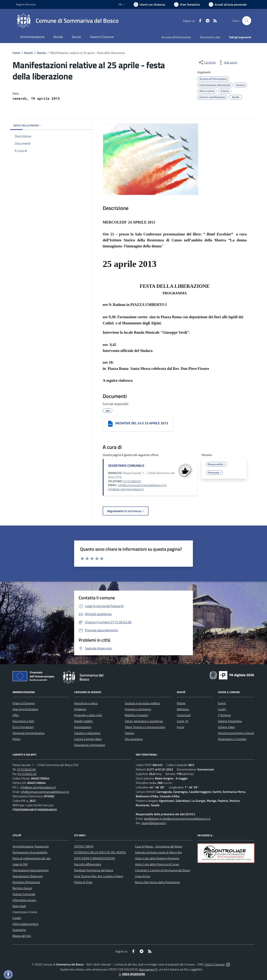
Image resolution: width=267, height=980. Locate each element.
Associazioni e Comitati (232, 739)
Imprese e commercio (138, 709)
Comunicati (184, 715)
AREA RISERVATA (131, 974)
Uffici (16, 715)
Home (16, 53)
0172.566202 (132, 481)
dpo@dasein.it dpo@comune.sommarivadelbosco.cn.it (177, 819)
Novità (28, 53)
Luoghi (222, 709)
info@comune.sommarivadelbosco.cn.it (142, 485)
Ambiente (80, 709)
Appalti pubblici (83, 721)
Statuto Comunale (24, 894)
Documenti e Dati (23, 721)
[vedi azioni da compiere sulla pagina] (228, 62)
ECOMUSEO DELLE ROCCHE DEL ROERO (100, 852)
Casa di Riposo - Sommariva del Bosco (159, 846)
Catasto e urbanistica (87, 733)
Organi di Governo (24, 703)
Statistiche (19, 930)
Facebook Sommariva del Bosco (94, 870)
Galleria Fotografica (230, 721)
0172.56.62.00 (26, 769)
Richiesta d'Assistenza (26, 882)
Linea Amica (143, 876)
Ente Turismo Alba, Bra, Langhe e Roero (99, 876)
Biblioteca (183, 709)
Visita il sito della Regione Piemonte (157, 858)
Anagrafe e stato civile (88, 715)
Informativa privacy (24, 900)
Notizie (41, 53)
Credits (17, 918)
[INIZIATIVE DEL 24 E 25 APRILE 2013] (110, 424)
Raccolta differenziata (88, 864)
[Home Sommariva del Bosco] (67, 21)
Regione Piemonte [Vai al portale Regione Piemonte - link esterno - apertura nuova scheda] (26, 4)
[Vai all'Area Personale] (228, 4)
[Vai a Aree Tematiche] (187, 4)
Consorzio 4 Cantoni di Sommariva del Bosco (163, 870)
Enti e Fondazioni (23, 727)
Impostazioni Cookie (25, 912)
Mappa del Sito (22, 936)
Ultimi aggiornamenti (25, 924)
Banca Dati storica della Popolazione (157, 882)
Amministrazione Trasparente (31, 846)
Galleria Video (226, 727)
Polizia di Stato (83, 882)
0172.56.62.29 (27, 774)
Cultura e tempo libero (88, 739)
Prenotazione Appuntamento (31, 870)
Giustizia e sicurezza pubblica (142, 703)
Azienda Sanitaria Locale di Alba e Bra (158, 852)
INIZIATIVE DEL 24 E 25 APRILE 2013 (142, 423)
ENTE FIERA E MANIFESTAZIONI (95, 858)
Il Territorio (224, 715)
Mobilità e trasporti (136, 715)
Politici (17, 739)
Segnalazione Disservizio (28, 876)
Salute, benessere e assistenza (144, 721)
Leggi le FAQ (20, 864)
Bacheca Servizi (22, 888)
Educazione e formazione (90, 745)
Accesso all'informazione (176, 37)
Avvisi (180, 727)
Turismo (129, 733)
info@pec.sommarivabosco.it (126, 489)
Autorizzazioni (83, 727)
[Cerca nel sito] (247, 21)
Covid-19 (183, 721)
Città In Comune (215, 964)
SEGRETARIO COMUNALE (126, 466)
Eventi (222, 703)
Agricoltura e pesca (86, 703)
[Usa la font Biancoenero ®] (149, 4)
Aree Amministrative (25, 709)
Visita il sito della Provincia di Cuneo (157, 864)
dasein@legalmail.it (154, 823)
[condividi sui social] (207, 62)
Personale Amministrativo (29, 733)
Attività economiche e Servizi (236, 733)
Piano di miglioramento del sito (32, 858)
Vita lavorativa (134, 739)
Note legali (19, 906)
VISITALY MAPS (84, 846)
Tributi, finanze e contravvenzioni (145, 727)
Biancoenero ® (148, 969)
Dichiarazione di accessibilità (30, 852)
